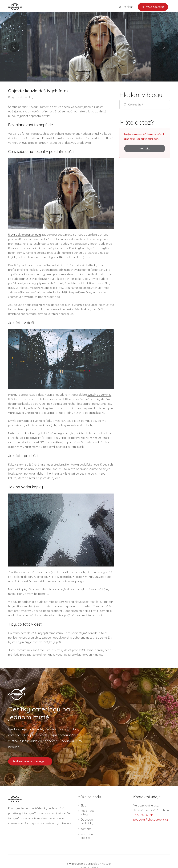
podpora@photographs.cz (151, 820)
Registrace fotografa (87, 812)
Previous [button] (14, 47)
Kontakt (145, 148)
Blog (83, 805)
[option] (89, 47)
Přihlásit (126, 7)
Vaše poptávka (153, 7)
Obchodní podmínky (87, 821)
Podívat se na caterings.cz (30, 761)
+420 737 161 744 (143, 815)
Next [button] (164, 47)
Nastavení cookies (87, 836)
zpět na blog (26, 97)
